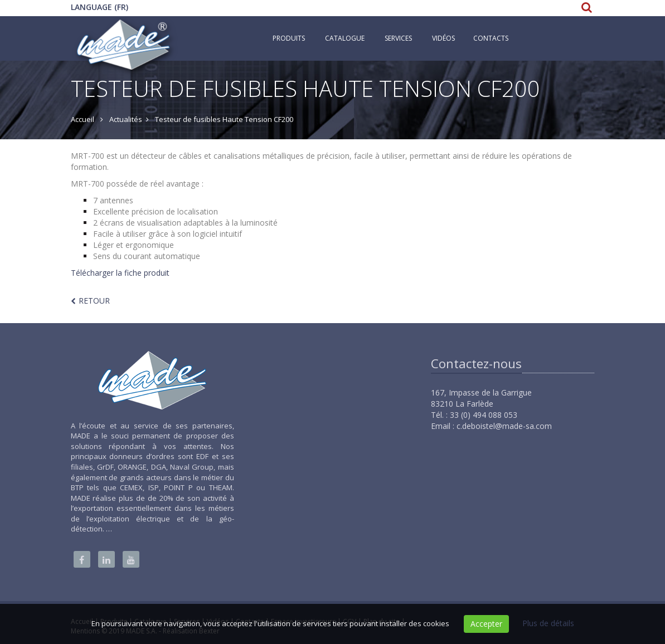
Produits (289, 38)
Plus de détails (548, 623)
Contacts (491, 38)
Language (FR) (99, 7)
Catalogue (345, 38)
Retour (94, 301)
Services (398, 38)
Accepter (486, 624)
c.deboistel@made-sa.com (504, 426)
